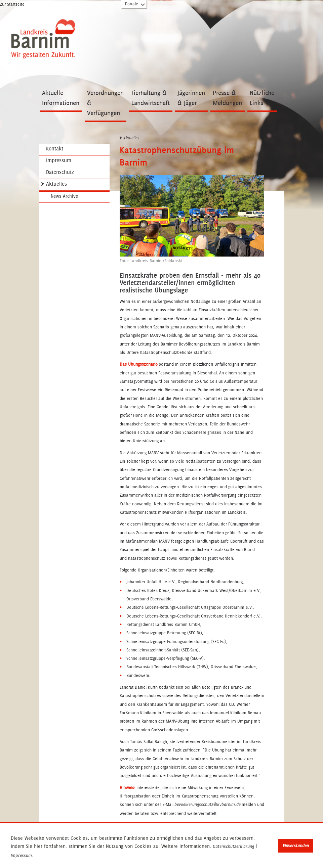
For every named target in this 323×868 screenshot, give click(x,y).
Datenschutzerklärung (233, 847)
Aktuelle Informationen (61, 98)
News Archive (64, 196)
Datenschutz (60, 172)
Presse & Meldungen (227, 98)
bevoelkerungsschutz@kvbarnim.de (208, 805)
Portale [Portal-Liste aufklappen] (135, 5)
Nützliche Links (262, 98)
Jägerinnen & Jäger (191, 98)
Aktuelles (56, 184)
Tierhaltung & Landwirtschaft (151, 98)
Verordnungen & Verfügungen (105, 103)
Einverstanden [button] (296, 846)
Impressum (21, 856)
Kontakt (55, 149)
